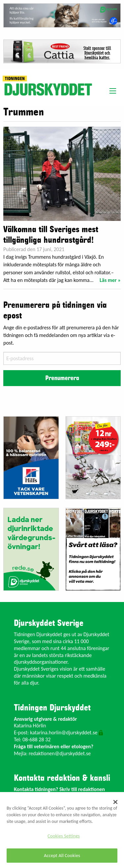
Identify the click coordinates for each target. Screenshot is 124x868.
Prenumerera (62, 378)
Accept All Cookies (62, 855)
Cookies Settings (64, 836)
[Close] (115, 802)
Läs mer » (110, 280)
